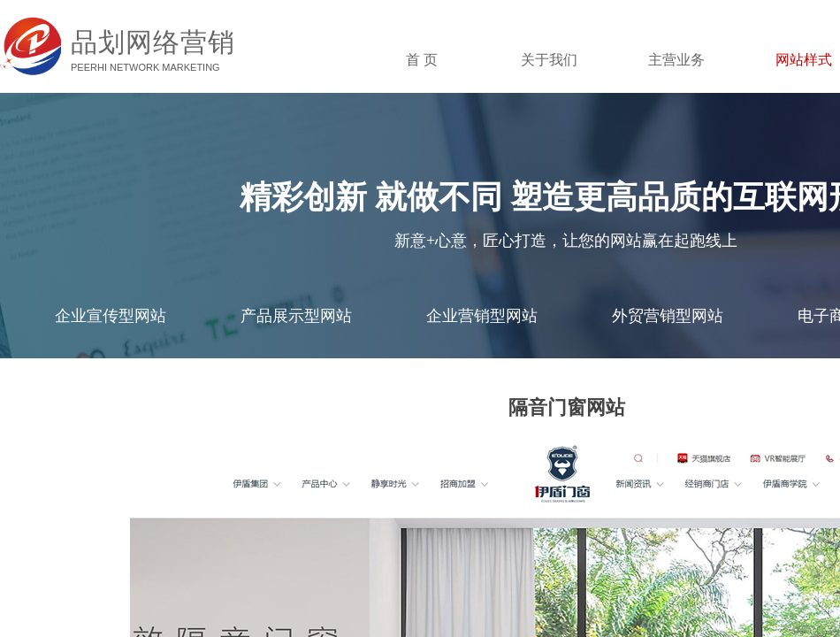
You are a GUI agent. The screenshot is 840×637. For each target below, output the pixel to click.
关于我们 (549, 60)
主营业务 (676, 60)
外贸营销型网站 (668, 316)
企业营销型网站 (482, 316)
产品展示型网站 (296, 316)
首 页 (422, 60)
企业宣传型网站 (111, 316)
